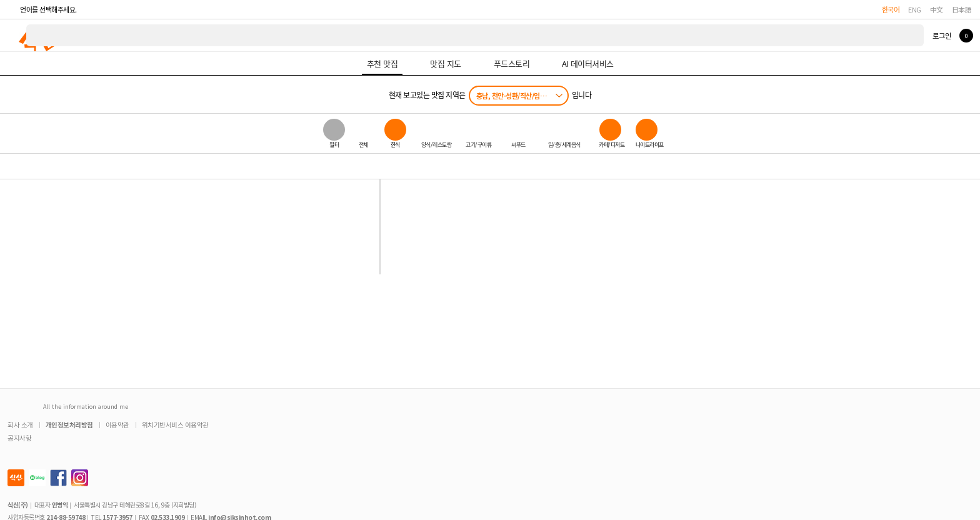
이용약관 (117, 425)
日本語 (962, 9)
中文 (937, 9)
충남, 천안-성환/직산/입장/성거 (518, 96)
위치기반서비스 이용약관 (175, 425)
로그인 (942, 36)
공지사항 (19, 438)
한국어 (891, 9)
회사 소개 (20, 425)
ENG (915, 9)
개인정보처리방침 (69, 425)
